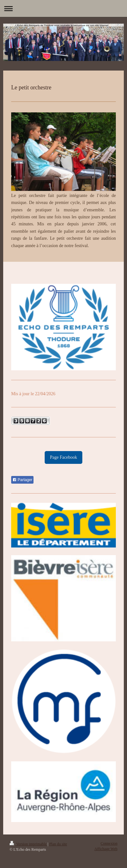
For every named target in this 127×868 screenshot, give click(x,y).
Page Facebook (63, 457)
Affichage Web (106, 849)
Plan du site (58, 844)
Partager (22, 480)
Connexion (109, 843)
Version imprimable (29, 844)
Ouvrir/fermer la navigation (63, 8)
